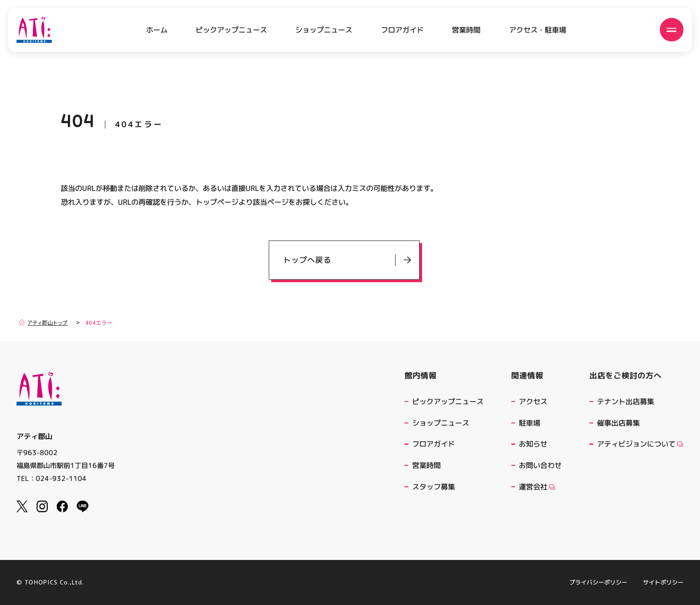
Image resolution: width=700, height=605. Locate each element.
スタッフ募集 (433, 487)
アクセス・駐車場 (537, 29)
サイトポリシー (663, 582)
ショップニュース (324, 29)
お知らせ (533, 444)
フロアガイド (402, 29)
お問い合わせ (540, 465)
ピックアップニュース (231, 29)
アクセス (533, 401)
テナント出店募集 (625, 401)
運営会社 (537, 487)
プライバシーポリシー (598, 582)
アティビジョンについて (640, 444)
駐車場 (529, 423)
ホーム (157, 30)
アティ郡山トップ (43, 323)
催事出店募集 (618, 423)
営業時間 (466, 29)
